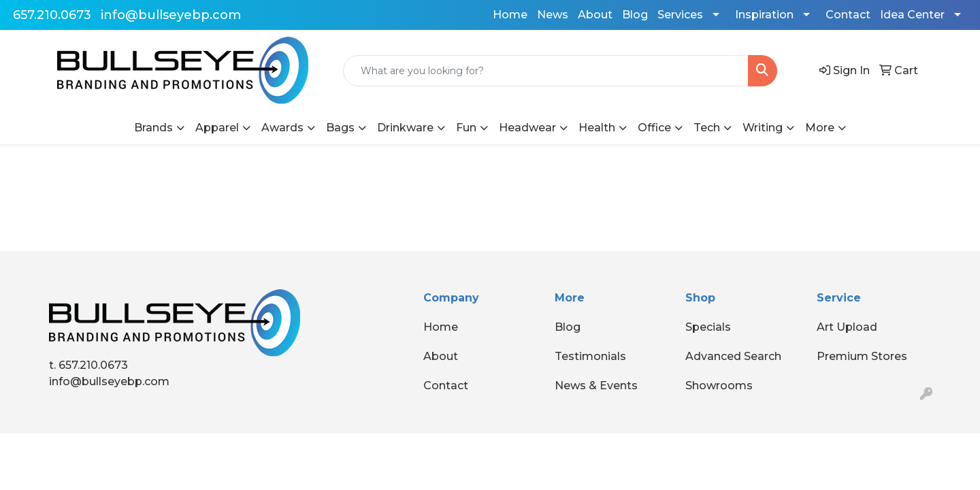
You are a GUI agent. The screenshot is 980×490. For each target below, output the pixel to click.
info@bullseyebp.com (171, 15)
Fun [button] (466, 128)
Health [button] (597, 128)
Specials (708, 327)
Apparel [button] (217, 128)
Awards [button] (282, 128)
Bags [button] (340, 128)
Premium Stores (862, 356)
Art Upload (847, 327)
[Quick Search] (546, 71)
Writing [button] (763, 128)
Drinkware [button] (405, 128)
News (553, 15)
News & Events (596, 386)
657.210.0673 (52, 15)
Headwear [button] (527, 128)
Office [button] (654, 128)
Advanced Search (733, 356)
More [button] (820, 128)
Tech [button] (707, 128)
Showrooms (719, 386)
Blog (635, 15)
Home (510, 15)
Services (680, 15)
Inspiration (764, 15)
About (595, 15)
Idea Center (912, 15)
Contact (848, 15)
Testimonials (590, 356)
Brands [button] (153, 128)
